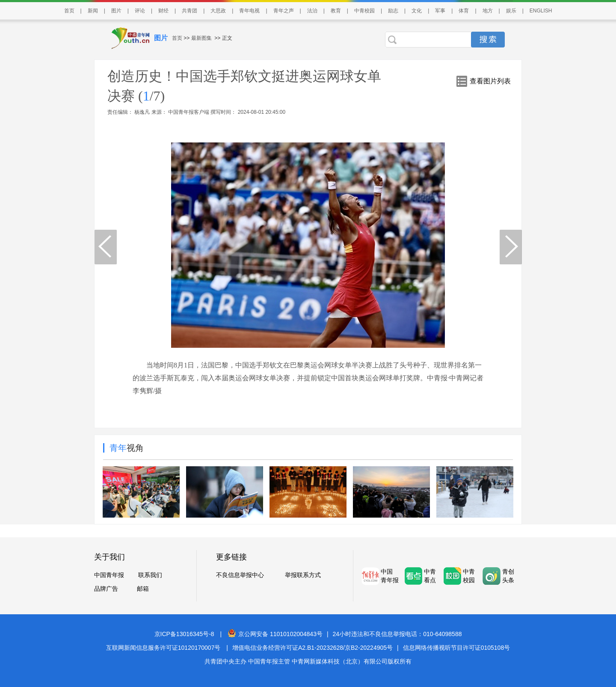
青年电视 (249, 11)
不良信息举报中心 (240, 575)
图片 (116, 11)
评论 (140, 11)
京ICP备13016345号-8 (184, 634)
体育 (464, 11)
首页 (69, 11)
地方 (488, 11)
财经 (163, 11)
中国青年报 (109, 575)
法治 (312, 11)
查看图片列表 (490, 81)
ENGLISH (541, 11)
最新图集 (201, 38)
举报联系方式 (303, 575)
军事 (440, 11)
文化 (417, 11)
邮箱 (143, 589)
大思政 (218, 11)
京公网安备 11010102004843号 (275, 634)
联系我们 (150, 575)
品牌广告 (106, 589)
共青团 (190, 11)
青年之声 (284, 11)
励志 (393, 11)
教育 (336, 11)
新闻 (93, 11)
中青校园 (364, 11)
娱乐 (511, 11)
